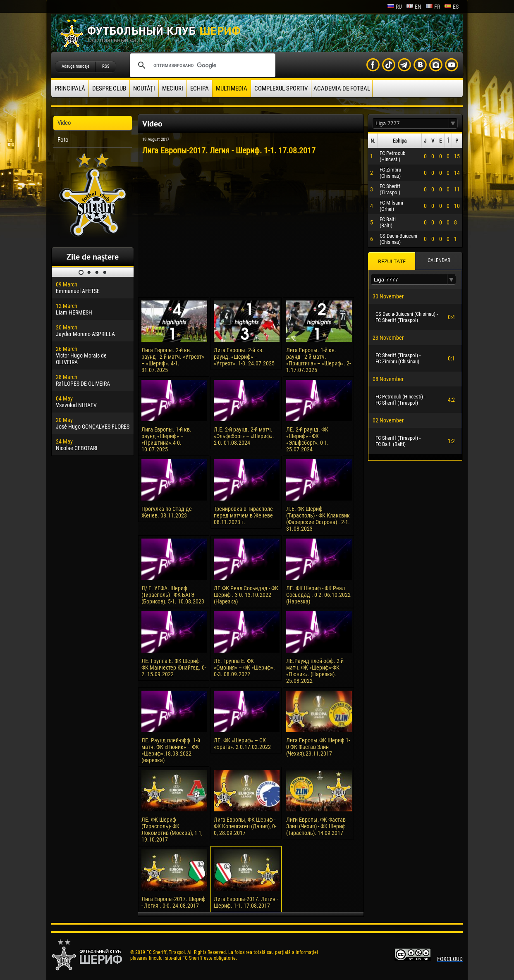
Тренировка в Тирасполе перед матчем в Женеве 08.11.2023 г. (243, 515)
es (451, 7)
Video (64, 123)
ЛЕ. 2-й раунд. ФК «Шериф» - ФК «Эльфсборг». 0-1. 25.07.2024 (307, 439)
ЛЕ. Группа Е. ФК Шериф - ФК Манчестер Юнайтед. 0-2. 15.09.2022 (174, 668)
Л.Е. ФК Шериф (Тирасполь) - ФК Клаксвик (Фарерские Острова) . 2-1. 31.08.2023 (318, 519)
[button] (453, 123)
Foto (63, 140)
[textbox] (411, 123)
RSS (106, 66)
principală (70, 88)
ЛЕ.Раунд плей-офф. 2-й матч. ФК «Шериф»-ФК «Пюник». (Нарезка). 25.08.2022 (315, 671)
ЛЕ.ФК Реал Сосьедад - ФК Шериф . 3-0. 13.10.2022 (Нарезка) (246, 595)
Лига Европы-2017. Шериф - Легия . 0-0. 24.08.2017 (173, 902)
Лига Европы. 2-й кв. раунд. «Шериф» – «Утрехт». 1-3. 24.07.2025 (244, 357)
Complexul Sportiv (281, 88)
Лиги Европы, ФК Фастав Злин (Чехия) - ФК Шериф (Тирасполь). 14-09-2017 (316, 826)
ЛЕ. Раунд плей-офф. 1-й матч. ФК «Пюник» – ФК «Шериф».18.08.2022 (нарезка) (171, 750)
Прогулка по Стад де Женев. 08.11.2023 (167, 512)
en (414, 7)
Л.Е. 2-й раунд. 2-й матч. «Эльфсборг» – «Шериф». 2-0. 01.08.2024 (244, 436)
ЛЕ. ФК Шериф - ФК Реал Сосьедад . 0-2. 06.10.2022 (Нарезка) (318, 595)
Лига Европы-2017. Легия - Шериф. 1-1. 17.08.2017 (246, 902)
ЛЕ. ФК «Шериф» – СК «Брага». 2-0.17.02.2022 (242, 744)
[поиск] (201, 65)
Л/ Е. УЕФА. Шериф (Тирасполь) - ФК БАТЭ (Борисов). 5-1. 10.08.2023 (173, 595)
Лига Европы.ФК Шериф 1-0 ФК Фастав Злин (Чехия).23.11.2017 (318, 747)
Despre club (109, 88)
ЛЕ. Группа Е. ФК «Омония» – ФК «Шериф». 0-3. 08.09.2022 (244, 668)
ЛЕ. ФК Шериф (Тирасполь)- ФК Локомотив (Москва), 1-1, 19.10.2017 (172, 830)
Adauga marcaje (75, 66)
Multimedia (232, 88)
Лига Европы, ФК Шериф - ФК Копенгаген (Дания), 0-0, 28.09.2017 (245, 826)
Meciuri (173, 88)
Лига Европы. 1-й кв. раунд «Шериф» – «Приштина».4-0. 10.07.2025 (166, 439)
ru (394, 7)
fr (433, 7)
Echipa (200, 88)
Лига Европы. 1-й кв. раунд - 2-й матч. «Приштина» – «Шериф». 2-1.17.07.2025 (318, 360)
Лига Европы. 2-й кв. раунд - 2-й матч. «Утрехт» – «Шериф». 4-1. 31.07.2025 (173, 360)
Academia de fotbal (342, 88)
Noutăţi (144, 88)
